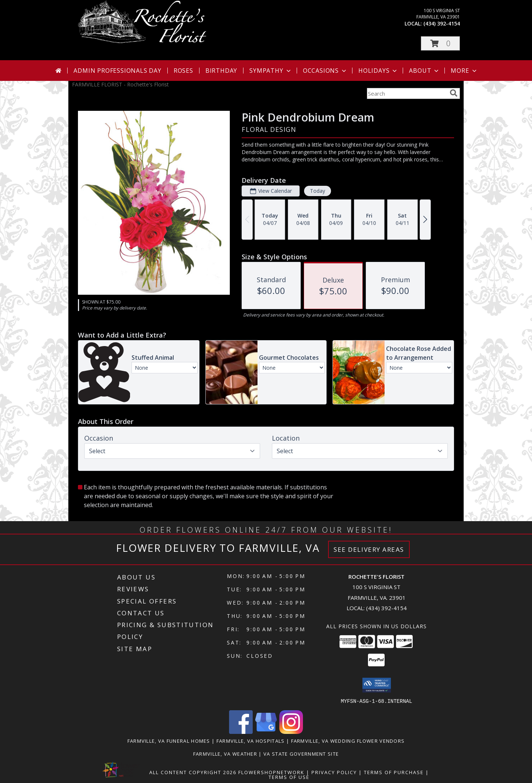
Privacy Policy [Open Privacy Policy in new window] (334, 772)
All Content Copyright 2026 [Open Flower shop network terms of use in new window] (193, 772)
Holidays (378, 71)
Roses (183, 71)
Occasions (325, 71)
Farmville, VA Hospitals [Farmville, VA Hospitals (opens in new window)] (251, 741)
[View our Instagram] (291, 731)
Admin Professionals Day (117, 71)
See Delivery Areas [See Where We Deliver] (369, 549)
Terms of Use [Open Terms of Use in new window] (289, 777)
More (464, 71)
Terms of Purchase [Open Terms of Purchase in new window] (394, 772)
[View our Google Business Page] (266, 731)
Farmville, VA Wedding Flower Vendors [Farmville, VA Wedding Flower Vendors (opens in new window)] (348, 741)
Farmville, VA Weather (225, 753)
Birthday (221, 71)
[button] (440, 43)
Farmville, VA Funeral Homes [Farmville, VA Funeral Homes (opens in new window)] (169, 741)
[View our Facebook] (241, 731)
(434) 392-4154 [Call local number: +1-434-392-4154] (442, 23)
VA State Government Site (301, 753)
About (424, 71)
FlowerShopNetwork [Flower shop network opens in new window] (271, 772)
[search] (454, 93)
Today (318, 191)
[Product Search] (407, 93)
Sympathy (271, 71)
